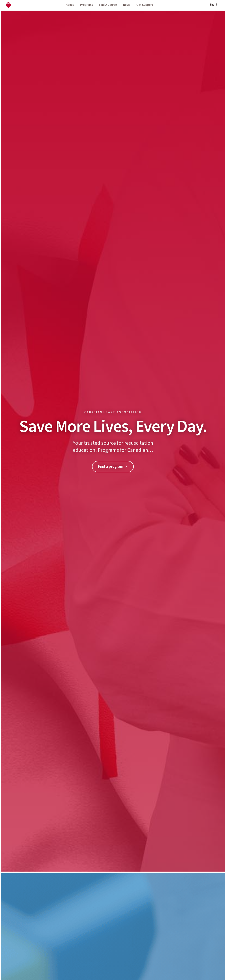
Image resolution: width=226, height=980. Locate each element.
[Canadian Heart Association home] (8, 5)
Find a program (113, 466)
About (70, 5)
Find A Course (108, 5)
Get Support (145, 5)
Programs (87, 5)
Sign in (214, 5)
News (127, 5)
